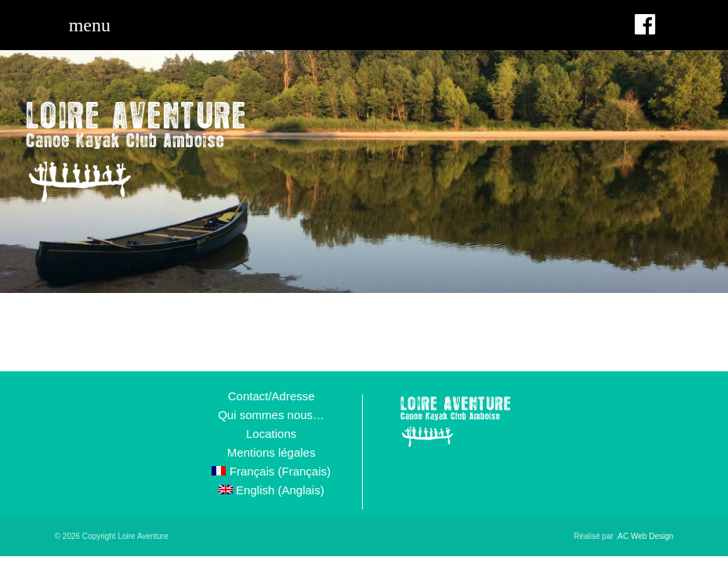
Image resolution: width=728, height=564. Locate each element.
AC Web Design (645, 536)
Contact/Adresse (272, 396)
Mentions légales (272, 452)
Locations (271, 434)
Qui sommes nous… (271, 415)
